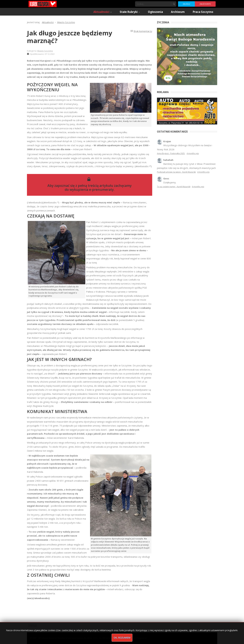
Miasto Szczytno (45, 51)
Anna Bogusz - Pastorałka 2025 (171, 153)
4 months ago (193, 153)
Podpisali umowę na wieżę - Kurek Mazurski (176, 172)
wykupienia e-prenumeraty (92, 190)
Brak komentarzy (143, 31)
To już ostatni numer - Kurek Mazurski (174, 187)
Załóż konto (205, 4)
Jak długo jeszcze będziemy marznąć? (70, 37)
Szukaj (174, 4)
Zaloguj (186, 4)
